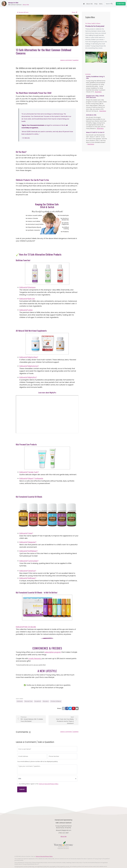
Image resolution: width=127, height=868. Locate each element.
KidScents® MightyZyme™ (29, 366)
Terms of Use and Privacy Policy (49, 784)
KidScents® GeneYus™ (28, 571)
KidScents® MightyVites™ (29, 357)
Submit (22, 789)
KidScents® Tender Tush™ (29, 472)
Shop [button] (96, 4)
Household (38, 701)
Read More (98, 92)
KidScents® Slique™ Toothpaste (31, 478)
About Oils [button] (89, 4)
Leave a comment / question (69, 60)
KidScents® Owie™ (26, 533)
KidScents (20, 701)
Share (74, 12)
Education (46, 701)
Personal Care (28, 701)
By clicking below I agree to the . (39, 784)
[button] (87, 57)
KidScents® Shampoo (27, 287)
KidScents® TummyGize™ (29, 561)
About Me (26, 5)
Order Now (121, 4)
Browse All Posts (23, 12)
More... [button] (101, 4)
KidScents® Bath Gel (27, 299)
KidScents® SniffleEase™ (28, 551)
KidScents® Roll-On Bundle (26, 627)
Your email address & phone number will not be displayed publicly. (38, 761)
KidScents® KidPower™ (28, 578)
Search (109, 4)
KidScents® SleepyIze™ (28, 542)
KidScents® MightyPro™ (28, 377)
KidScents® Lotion (26, 310)
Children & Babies (56, 701)
